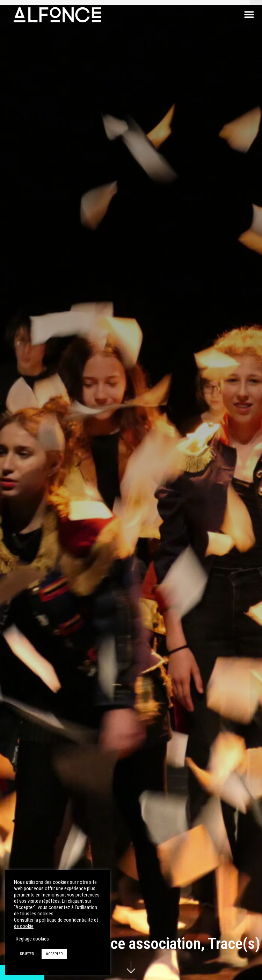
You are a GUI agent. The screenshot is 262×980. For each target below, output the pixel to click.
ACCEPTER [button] (54, 954)
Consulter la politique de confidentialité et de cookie (56, 923)
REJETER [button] (27, 954)
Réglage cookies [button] (32, 939)
